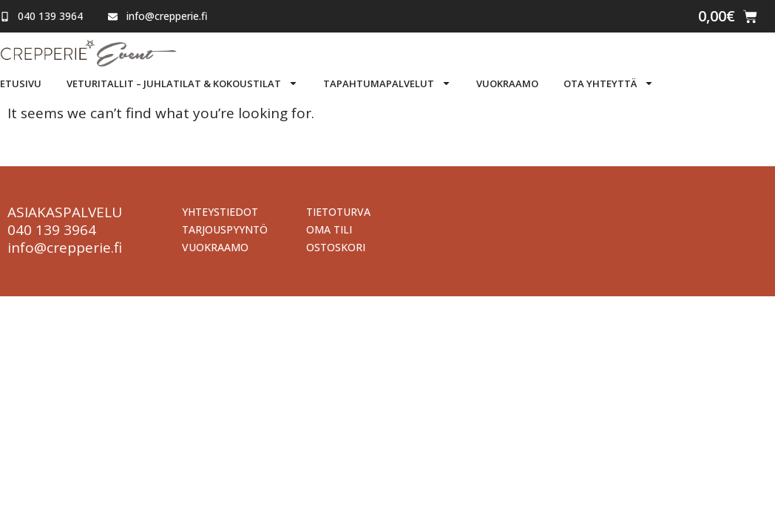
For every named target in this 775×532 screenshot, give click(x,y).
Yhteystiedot (220, 212)
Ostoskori (336, 247)
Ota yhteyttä (609, 83)
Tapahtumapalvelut (387, 83)
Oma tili (329, 229)
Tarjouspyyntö (225, 229)
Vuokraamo (507, 83)
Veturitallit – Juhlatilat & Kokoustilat (182, 83)
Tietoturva (338, 212)
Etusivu (21, 83)
